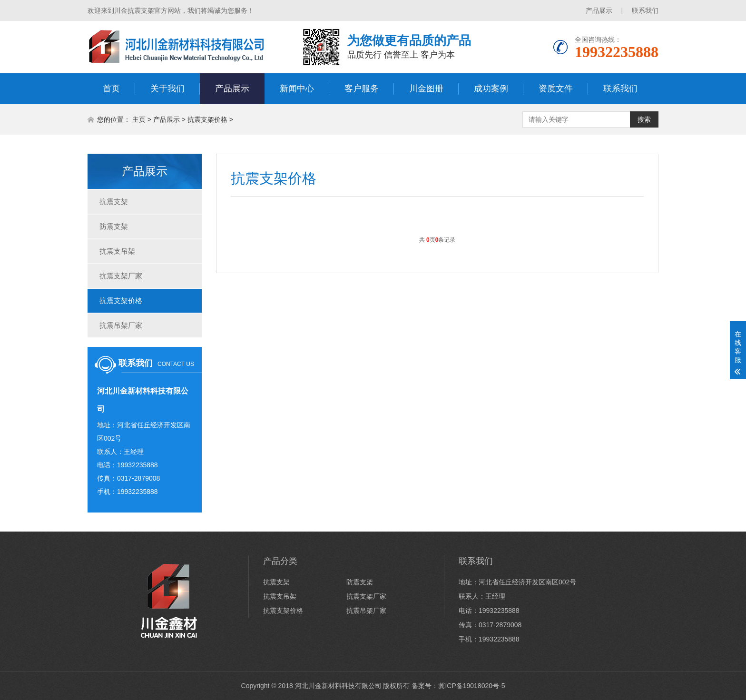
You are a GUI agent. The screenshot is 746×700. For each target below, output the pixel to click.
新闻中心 (297, 89)
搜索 (644, 119)
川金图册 (426, 89)
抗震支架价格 (207, 119)
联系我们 (645, 10)
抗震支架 (114, 202)
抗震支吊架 (117, 251)
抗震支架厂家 (121, 276)
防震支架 (114, 226)
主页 (139, 119)
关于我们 (167, 89)
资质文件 (556, 89)
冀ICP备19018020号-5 (471, 686)
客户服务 (362, 89)
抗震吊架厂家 (121, 325)
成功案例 (491, 89)
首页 (111, 89)
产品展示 (599, 10)
